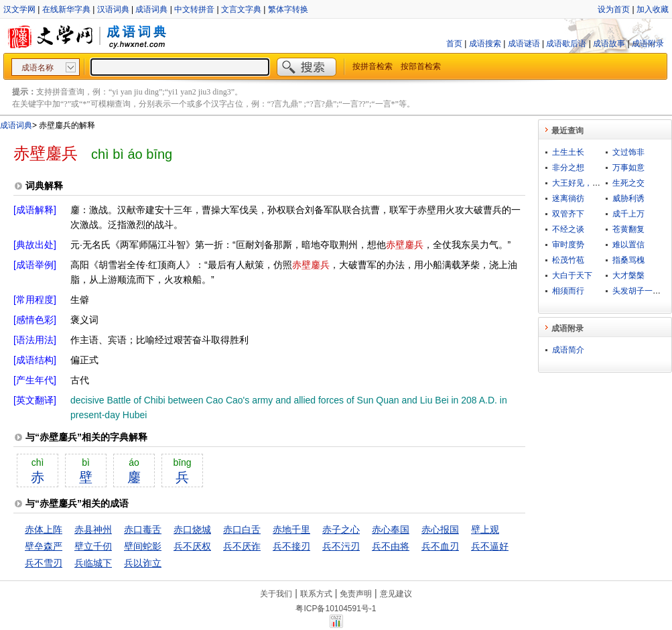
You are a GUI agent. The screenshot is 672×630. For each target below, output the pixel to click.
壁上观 (485, 529)
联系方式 (316, 594)
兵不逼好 (490, 546)
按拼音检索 (373, 66)
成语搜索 (485, 44)
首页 (454, 44)
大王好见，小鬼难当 (588, 183)
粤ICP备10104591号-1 (336, 609)
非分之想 (568, 168)
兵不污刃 (341, 546)
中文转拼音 (194, 9)
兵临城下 (93, 563)
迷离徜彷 (568, 198)
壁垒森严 (44, 546)
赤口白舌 (242, 529)
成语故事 (609, 44)
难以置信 (628, 245)
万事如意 (628, 168)
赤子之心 (341, 529)
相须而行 (568, 291)
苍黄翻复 (628, 229)
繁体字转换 (288, 9)
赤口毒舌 (143, 529)
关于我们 (276, 594)
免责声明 (356, 594)
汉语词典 (113, 9)
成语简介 (568, 350)
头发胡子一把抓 (641, 291)
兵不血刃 (440, 546)
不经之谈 (568, 229)
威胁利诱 (628, 198)
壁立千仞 (93, 546)
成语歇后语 (566, 44)
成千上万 (628, 214)
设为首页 (614, 9)
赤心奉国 (391, 529)
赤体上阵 (44, 529)
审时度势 (568, 245)
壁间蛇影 (143, 546)
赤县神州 (93, 529)
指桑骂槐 (628, 260)
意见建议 (396, 594)
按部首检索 (421, 66)
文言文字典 (241, 9)
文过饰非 (628, 152)
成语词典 (151, 9)
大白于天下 (572, 275)
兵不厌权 (192, 546)
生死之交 (628, 183)
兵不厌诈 (242, 546)
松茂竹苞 (568, 260)
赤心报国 (440, 529)
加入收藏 (653, 9)
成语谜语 (524, 44)
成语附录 (648, 44)
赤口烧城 (192, 529)
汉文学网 (19, 9)
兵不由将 (391, 546)
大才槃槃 (628, 275)
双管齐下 (568, 214)
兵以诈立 (143, 563)
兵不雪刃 (44, 563)
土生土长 (568, 152)
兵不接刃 (291, 546)
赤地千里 (291, 529)
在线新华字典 (66, 9)
